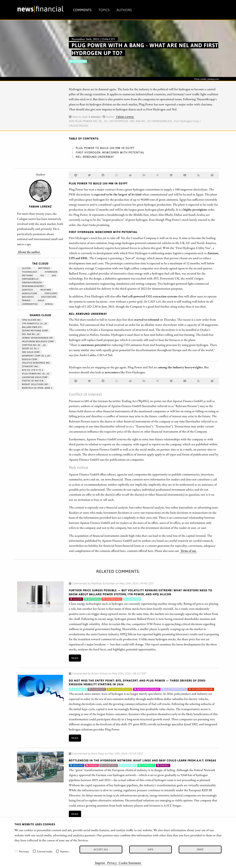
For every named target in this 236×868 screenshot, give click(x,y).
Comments (82, 10)
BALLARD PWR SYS (30, 327)
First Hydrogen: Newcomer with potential (110, 152)
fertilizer (49, 293)
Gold (40, 300)
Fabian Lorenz (125, 117)
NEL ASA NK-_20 (29, 334)
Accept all (101, 849)
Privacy (112, 863)
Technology (28, 272)
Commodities (28, 304)
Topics (104, 10)
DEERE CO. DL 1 (29, 349)
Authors (124, 10)
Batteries (43, 268)
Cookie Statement (130, 863)
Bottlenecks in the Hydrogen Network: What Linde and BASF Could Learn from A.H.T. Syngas (142, 760)
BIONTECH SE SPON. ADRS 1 (36, 388)
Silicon (25, 268)
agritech (26, 290)
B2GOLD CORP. (28, 359)
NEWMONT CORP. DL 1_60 (35, 356)
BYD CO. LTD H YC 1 (31, 370)
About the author (29, 252)
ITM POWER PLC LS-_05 (33, 324)
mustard (44, 290)
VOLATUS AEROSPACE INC (34, 363)
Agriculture (28, 293)
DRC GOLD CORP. (30, 352)
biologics (26, 297)
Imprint (100, 863)
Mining (25, 300)
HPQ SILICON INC (30, 320)
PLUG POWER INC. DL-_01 (34, 374)
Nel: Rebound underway (95, 157)
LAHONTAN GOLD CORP (33, 377)
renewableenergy (32, 286)
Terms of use (188, 551)
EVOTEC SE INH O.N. (32, 381)
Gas (52, 276)
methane (26, 276)
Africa (47, 304)
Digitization (47, 297)
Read (75, 658)
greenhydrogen (31, 283)
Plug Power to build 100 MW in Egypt (105, 148)
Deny (200, 849)
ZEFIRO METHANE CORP (34, 331)
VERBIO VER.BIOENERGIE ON (36, 338)
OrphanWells (29, 279)
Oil (41, 276)
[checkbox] (16, 851)
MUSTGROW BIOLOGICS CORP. (37, 341)
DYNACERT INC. (29, 366)
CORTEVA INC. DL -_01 (32, 345)
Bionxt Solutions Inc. (34, 384)
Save (151, 849)
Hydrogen (50, 272)
